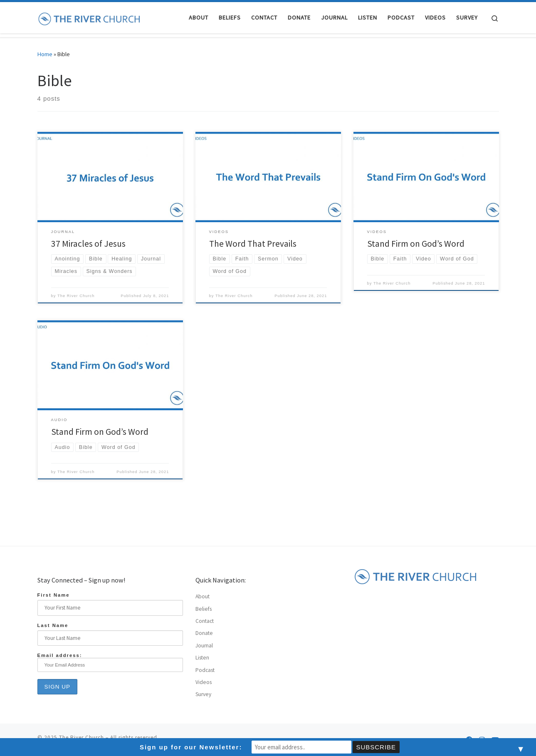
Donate (204, 633)
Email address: (110, 662)
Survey (203, 694)
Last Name (53, 625)
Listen (202, 658)
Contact (205, 621)
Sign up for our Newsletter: (191, 747)
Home (45, 54)
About (203, 596)
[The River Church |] (89, 17)
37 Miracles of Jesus (88, 244)
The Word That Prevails (253, 244)
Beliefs (204, 609)
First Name (54, 595)
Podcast (205, 670)
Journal (204, 646)
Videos (204, 682)
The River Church (76, 296)
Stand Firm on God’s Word (416, 244)
